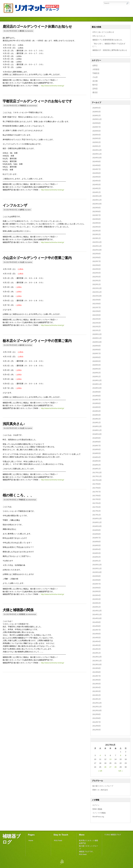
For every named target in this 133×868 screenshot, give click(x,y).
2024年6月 (97, 173)
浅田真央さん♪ (14, 424)
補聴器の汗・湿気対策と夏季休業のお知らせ (110, 50)
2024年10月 (97, 158)
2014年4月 (97, 641)
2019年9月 (97, 392)
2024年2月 (97, 188)
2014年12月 (97, 611)
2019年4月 (97, 411)
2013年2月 (97, 695)
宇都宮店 (23, 106)
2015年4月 (97, 595)
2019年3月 (97, 415)
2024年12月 (97, 150)
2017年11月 (97, 476)
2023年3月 (97, 231)
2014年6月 (97, 634)
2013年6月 (97, 680)
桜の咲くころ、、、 (18, 495)
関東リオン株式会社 (100, 790)
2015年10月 (97, 572)
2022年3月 (97, 277)
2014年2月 (97, 649)
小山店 (22, 262)
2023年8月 (97, 212)
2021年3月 (97, 323)
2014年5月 (97, 638)
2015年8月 (97, 580)
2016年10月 (97, 526)
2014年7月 (97, 630)
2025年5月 (97, 131)
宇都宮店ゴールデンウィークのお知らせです (37, 101)
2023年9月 (97, 208)
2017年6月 (97, 496)
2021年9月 (97, 300)
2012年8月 (97, 718)
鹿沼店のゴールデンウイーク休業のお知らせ (37, 27)
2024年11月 (97, 154)
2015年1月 (97, 607)
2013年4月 (97, 687)
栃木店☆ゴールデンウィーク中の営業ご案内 (37, 341)
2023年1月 (97, 238)
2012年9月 (97, 714)
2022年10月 (97, 250)
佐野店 (22, 210)
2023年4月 (97, 227)
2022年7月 (97, 261)
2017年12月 (97, 473)
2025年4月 (97, 135)
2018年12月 (97, 426)
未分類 (95, 81)
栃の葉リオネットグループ (103, 786)
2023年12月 (97, 196)
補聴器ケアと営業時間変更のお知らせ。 (108, 40)
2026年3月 (97, 112)
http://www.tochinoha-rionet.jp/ (52, 86)
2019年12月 (97, 380)
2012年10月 (97, 710)
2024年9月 (97, 162)
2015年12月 (97, 565)
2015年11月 (97, 569)
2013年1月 (97, 699)
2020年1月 (97, 377)
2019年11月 (97, 384)
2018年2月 (97, 465)
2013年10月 (97, 664)
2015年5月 (97, 591)
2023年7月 (97, 215)
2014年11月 (97, 615)
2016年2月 (97, 557)
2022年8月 (97, 257)
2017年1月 (97, 515)
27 (110, 767)
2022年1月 (97, 284)
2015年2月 (97, 603)
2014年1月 (97, 653)
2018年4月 (97, 457)
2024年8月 (97, 165)
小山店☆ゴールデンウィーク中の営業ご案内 (37, 258)
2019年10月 (97, 388)
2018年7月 (97, 446)
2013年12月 (97, 657)
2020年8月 (97, 350)
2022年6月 (97, 265)
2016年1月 (97, 561)
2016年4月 (97, 549)
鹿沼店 (22, 31)
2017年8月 (97, 488)
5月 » (121, 771)
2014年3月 (97, 645)
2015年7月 (97, 584)
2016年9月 (97, 530)
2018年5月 (97, 453)
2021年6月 (97, 311)
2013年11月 (97, 661)
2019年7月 (97, 400)
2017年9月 (97, 484)
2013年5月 (97, 684)
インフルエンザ (15, 205)
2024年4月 (97, 181)
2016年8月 (97, 534)
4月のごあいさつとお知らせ (103, 32)
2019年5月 (97, 407)
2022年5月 (97, 269)
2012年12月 (97, 703)
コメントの (99, 813)
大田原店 (22, 614)
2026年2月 (97, 116)
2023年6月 (97, 219)
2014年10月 (97, 618)
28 (115, 767)
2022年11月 (97, 246)
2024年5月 (97, 177)
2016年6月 (97, 542)
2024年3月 (97, 185)
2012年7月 (97, 722)
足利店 (95, 89)
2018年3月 (97, 461)
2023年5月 (97, 223)
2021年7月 (97, 307)
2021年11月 (97, 292)
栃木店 (22, 345)
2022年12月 (97, 242)
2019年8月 (97, 396)
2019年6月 (97, 403)
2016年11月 (97, 522)
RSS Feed (58, 840)
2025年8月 (97, 123)
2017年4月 (97, 503)
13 (110, 759)
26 (105, 767)
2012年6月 (97, 726)
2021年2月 (97, 327)
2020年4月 (97, 365)
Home (31, 840)
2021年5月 (97, 315)
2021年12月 (97, 288)
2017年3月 (97, 507)
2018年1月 (97, 469)
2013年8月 (97, 672)
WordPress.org (98, 817)
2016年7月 (97, 538)
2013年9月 (97, 668)
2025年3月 (97, 138)
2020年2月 (97, 373)
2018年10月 (97, 434)
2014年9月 (97, 622)
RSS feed (83, 854)
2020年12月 (97, 334)
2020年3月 (97, 369)
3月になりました (99, 36)
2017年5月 (97, 499)
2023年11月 (97, 200)
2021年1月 (97, 330)
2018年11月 (97, 430)
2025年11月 (97, 119)
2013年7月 (97, 676)
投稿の (97, 809)
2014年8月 (97, 626)
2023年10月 (97, 204)
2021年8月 (97, 304)
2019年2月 (97, 419)
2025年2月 (97, 142)
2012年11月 (97, 707)
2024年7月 (97, 169)
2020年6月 (97, 357)
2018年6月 (97, 449)
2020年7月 (97, 353)
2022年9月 (97, 254)
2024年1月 (97, 192)
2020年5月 (97, 361)
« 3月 (100, 771)
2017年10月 (97, 480)
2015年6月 (97, 588)
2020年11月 (97, 338)
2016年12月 (97, 519)
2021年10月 (97, 296)
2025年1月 (97, 146)
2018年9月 (97, 438)
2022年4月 (97, 273)
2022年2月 (97, 281)
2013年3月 (97, 691)
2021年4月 (97, 319)
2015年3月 (97, 599)
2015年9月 (97, 576)
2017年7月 (97, 492)
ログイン (96, 805)
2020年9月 (97, 346)
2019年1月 (97, 423)
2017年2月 (97, 511)
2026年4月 (97, 108)
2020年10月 (97, 342)
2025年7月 (97, 127)
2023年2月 (97, 234)
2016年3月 (97, 553)
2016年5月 (97, 545)
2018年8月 (97, 442)
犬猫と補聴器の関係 (18, 610)
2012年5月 (97, 730)
